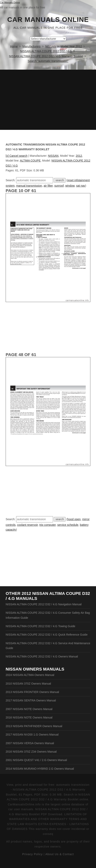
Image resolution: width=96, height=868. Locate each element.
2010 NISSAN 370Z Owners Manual (28, 684)
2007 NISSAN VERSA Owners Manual (30, 743)
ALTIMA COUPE (30, 161)
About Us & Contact (60, 854)
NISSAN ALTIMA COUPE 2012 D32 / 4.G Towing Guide (40, 626)
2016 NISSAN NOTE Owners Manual (29, 717)
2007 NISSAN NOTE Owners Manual (29, 709)
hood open (74, 519)
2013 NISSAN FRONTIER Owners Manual (32, 692)
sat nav (81, 186)
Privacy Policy (32, 854)
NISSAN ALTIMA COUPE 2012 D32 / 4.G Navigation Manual (44, 604)
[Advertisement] (48, 100)
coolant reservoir (28, 525)
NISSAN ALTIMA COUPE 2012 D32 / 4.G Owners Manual (42, 656)
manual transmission (29, 186)
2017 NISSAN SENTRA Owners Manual (31, 700)
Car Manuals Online (48, 20)
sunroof (59, 186)
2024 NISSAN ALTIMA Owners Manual (30, 675)
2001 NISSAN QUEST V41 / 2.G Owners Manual (36, 760)
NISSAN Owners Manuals (35, 669)
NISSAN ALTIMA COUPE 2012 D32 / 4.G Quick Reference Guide (47, 635)
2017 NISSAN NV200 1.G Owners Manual (32, 735)
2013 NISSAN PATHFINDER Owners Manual (34, 726)
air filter (48, 186)
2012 (79, 156)
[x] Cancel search (17, 156)
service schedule (68, 525)
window (70, 186)
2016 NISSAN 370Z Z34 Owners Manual (31, 752)
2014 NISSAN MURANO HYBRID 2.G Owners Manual (40, 769)
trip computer (47, 525)
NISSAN (53, 156)
